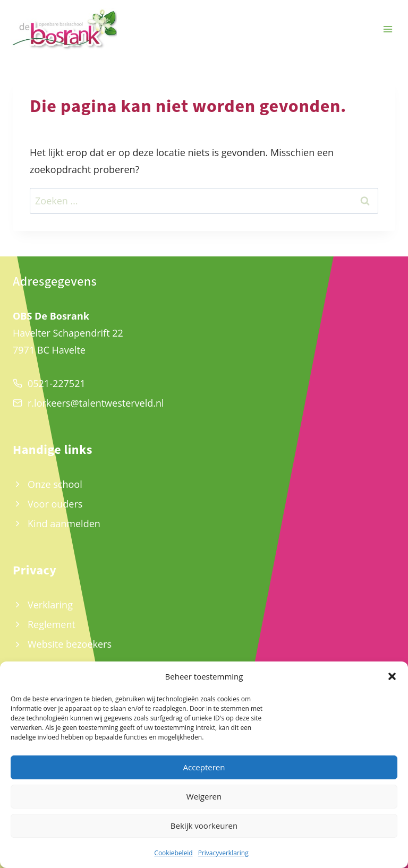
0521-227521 (57, 383)
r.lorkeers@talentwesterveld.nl (96, 403)
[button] (392, 676)
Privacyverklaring (223, 853)
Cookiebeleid (173, 853)
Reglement (52, 624)
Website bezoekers (70, 644)
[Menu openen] (388, 29)
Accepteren (204, 767)
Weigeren (204, 796)
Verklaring (50, 605)
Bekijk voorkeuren (204, 826)
